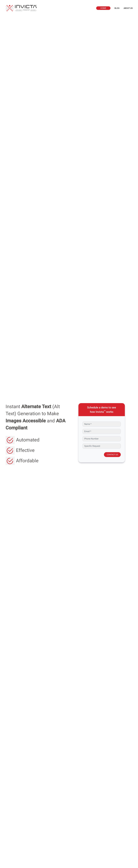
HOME (103, 8)
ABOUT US (128, 8)
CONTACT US (112, 455)
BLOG (117, 8)
